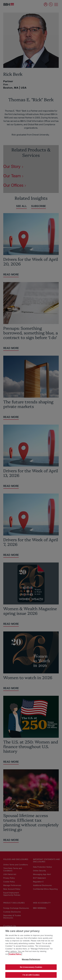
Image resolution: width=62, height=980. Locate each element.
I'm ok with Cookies (31, 975)
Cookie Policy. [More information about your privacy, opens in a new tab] (15, 954)
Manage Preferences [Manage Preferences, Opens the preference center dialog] (31, 959)
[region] (31, 953)
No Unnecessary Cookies (31, 967)
